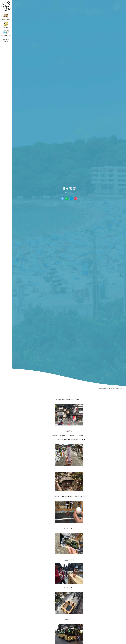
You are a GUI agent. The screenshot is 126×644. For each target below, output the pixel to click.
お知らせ (6, 41)
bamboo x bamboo (115, 388)
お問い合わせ (6, 40)
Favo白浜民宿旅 (103, 388)
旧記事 (108, 388)
